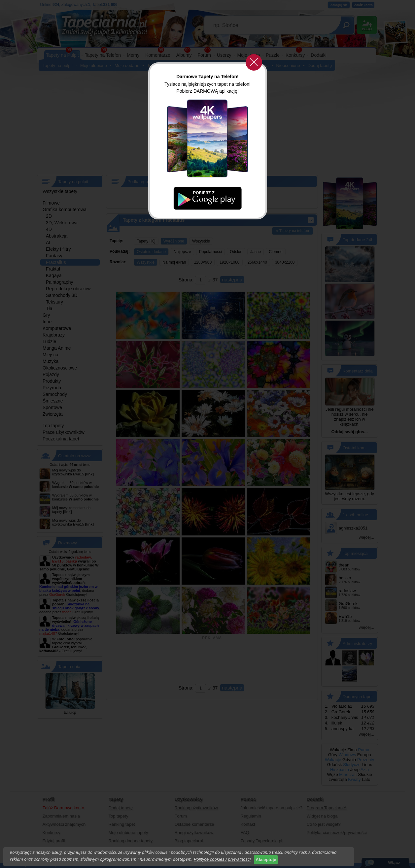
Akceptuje (266, 860)
